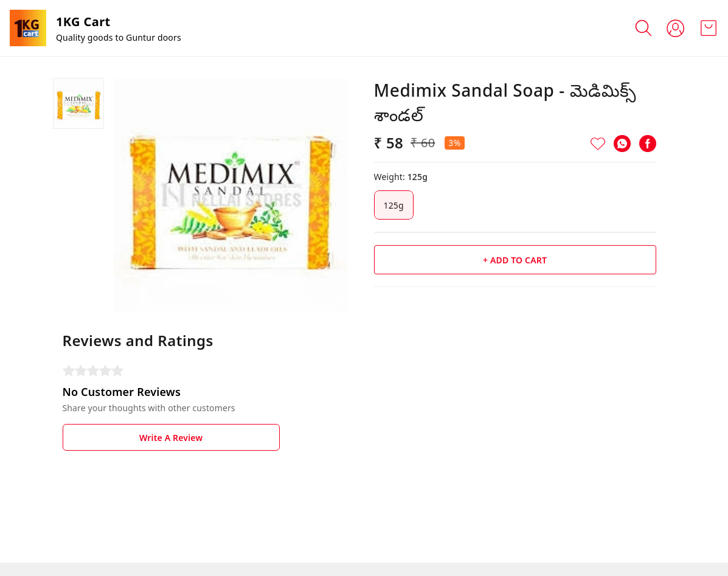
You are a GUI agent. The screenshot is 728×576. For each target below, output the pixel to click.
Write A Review (171, 438)
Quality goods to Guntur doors (119, 37)
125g (394, 205)
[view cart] (709, 28)
